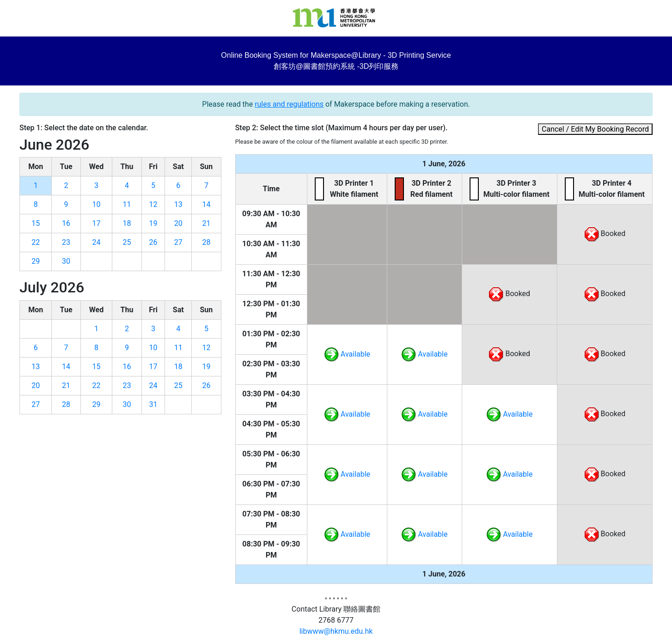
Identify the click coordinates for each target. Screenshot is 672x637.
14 (206, 204)
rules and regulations (289, 104)
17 (96, 223)
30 (66, 261)
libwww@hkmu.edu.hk (336, 631)
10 (96, 204)
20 (178, 223)
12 (153, 204)
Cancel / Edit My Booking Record (595, 129)
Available (347, 354)
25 (127, 242)
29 (36, 261)
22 (36, 242)
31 (153, 404)
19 (153, 223)
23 (66, 242)
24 (96, 242)
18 (127, 223)
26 (153, 242)
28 (206, 242)
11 (127, 204)
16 (66, 223)
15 (36, 223)
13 (178, 204)
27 (178, 242)
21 (206, 223)
